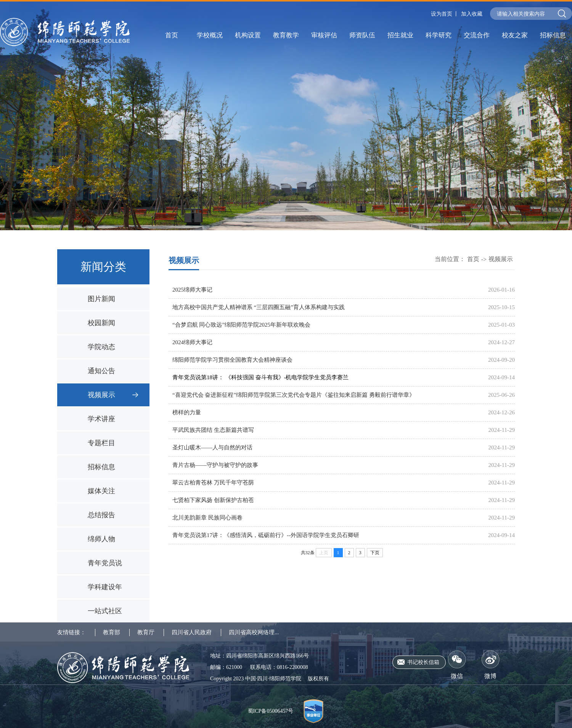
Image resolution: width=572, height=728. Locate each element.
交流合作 (477, 35)
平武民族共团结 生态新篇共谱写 (213, 430)
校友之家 (515, 35)
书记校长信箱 (423, 662)
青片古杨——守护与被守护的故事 (215, 465)
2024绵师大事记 (192, 342)
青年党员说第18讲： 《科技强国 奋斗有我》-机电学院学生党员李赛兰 (261, 377)
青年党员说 (105, 563)
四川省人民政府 (192, 632)
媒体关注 (101, 491)
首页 (172, 35)
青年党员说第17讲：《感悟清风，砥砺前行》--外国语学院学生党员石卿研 (266, 535)
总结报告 (101, 515)
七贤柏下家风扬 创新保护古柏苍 (213, 500)
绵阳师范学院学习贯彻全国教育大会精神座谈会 (232, 360)
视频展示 (101, 395)
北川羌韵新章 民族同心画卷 (207, 518)
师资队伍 (362, 35)
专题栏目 (101, 443)
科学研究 (439, 35)
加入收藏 (472, 14)
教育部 (112, 632)
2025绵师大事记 (192, 290)
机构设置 (248, 35)
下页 (375, 553)
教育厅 (146, 632)
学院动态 (101, 347)
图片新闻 (101, 299)
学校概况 (210, 35)
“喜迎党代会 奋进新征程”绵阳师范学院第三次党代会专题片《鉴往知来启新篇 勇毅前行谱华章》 (294, 395)
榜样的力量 (187, 412)
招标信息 (553, 35)
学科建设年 (105, 587)
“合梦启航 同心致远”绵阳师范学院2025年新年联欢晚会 (241, 325)
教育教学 (286, 35)
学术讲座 (101, 419)
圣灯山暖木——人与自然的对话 (212, 447)
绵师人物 (101, 539)
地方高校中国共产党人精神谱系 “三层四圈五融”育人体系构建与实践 (259, 307)
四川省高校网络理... (254, 632)
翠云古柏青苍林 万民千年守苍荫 (213, 483)
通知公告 (101, 371)
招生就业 (400, 35)
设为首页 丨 (445, 14)
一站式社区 (105, 611)
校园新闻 (101, 323)
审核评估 (324, 35)
